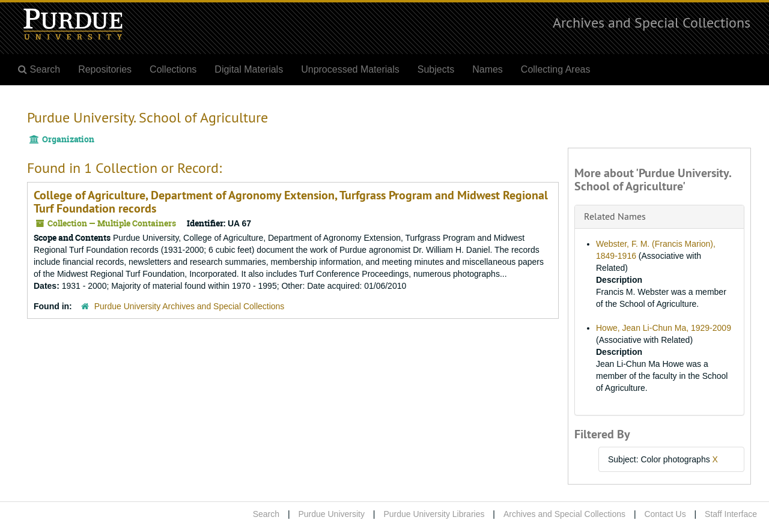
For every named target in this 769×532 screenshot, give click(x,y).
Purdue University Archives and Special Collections (190, 306)
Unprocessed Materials (350, 69)
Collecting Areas (556, 69)
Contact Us (665, 514)
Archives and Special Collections (652, 22)
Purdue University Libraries (434, 514)
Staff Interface (731, 514)
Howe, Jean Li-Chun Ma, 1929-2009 (664, 328)
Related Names (615, 216)
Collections (173, 69)
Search (266, 514)
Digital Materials (249, 69)
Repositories (105, 69)
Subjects (436, 69)
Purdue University (331, 514)
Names (488, 69)
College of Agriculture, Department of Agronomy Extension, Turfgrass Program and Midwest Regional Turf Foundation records (291, 202)
